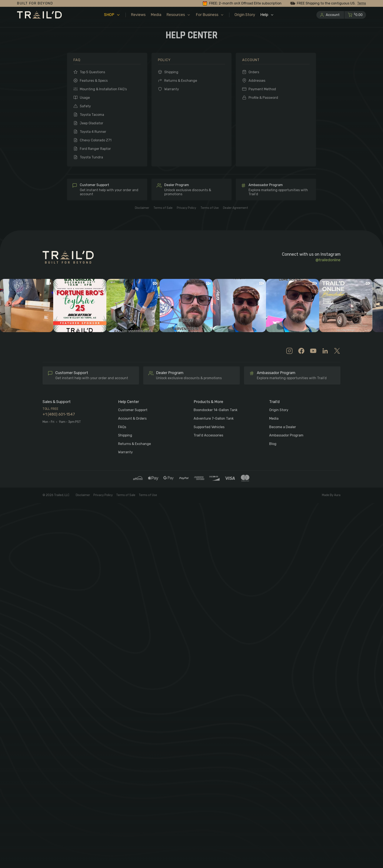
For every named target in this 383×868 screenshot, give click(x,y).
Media (274, 418)
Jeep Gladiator (91, 123)
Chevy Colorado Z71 (96, 140)
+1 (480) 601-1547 (59, 414)
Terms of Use (210, 208)
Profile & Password (263, 98)
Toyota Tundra (91, 157)
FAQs (122, 427)
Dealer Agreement (236, 208)
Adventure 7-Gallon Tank (214, 418)
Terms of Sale (163, 208)
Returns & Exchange (181, 81)
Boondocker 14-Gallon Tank (216, 410)
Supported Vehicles (209, 427)
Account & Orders (132, 418)
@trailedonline (328, 260)
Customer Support (133, 410)
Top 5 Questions (92, 72)
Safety (85, 106)
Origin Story (279, 410)
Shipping (171, 72)
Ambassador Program (286, 435)
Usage (85, 98)
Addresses (257, 81)
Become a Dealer (283, 427)
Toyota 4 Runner (93, 132)
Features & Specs (94, 81)
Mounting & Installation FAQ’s (103, 89)
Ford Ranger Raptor (95, 149)
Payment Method (262, 89)
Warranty (172, 89)
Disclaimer (142, 208)
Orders (254, 72)
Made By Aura (331, 495)
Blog (273, 444)
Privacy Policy (186, 208)
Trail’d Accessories (208, 435)
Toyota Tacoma (92, 115)
